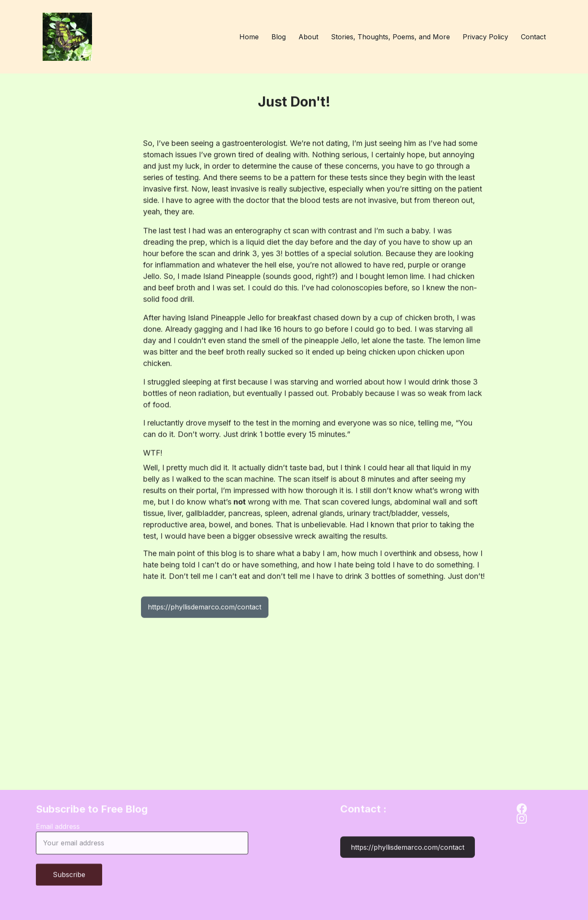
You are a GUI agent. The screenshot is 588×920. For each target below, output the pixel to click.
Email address (58, 832)
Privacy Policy (485, 37)
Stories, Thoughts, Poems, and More (390, 37)
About (308, 37)
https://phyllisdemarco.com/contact (205, 609)
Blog (279, 37)
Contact (533, 37)
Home (249, 37)
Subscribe (69, 880)
